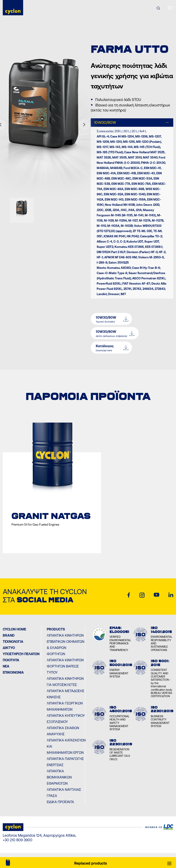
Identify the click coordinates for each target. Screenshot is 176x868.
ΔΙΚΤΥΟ (9, 648)
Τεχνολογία (13, 642)
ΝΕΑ (6, 666)
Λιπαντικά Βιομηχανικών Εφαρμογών (59, 777)
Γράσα (52, 796)
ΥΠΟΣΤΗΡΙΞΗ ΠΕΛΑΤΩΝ (21, 654)
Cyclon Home (14, 629)
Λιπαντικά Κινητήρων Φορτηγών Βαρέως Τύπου (65, 666)
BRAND (9, 635)
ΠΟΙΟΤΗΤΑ (11, 660)
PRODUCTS (56, 629)
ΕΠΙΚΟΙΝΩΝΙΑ (13, 672)
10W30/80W (105, 122)
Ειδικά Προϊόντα (60, 802)
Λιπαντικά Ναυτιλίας (64, 790)
